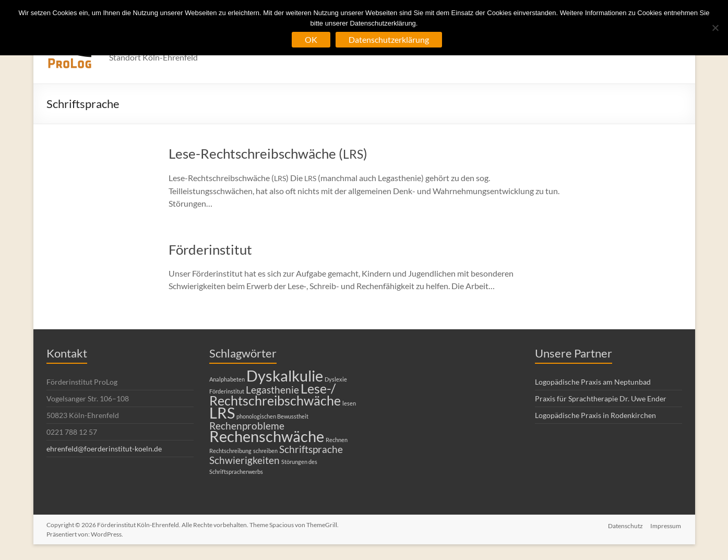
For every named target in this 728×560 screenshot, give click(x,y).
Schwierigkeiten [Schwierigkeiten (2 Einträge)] (244, 460)
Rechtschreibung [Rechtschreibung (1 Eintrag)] (230, 451)
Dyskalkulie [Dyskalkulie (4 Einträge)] (285, 376)
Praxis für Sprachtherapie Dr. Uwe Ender (601, 398)
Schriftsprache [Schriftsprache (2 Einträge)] (311, 449)
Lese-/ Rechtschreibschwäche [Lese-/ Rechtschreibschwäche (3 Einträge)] (275, 395)
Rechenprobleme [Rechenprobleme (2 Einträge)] (247, 426)
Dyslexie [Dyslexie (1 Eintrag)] (336, 379)
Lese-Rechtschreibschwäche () (268, 153)
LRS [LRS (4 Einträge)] (222, 413)
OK (311, 39)
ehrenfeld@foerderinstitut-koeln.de (104, 449)
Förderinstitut (210, 249)
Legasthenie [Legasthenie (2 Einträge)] (272, 390)
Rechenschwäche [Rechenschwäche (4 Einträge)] (267, 436)
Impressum (667, 525)
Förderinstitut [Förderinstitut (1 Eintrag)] (227, 391)
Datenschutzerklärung (389, 39)
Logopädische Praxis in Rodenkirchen (595, 415)
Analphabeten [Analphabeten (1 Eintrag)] (227, 379)
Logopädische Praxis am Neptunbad (593, 382)
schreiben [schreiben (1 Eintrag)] (265, 451)
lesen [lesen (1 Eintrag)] (349, 403)
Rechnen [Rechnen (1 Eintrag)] (337, 440)
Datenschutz (625, 525)
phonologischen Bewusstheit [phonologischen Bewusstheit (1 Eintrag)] (272, 416)
